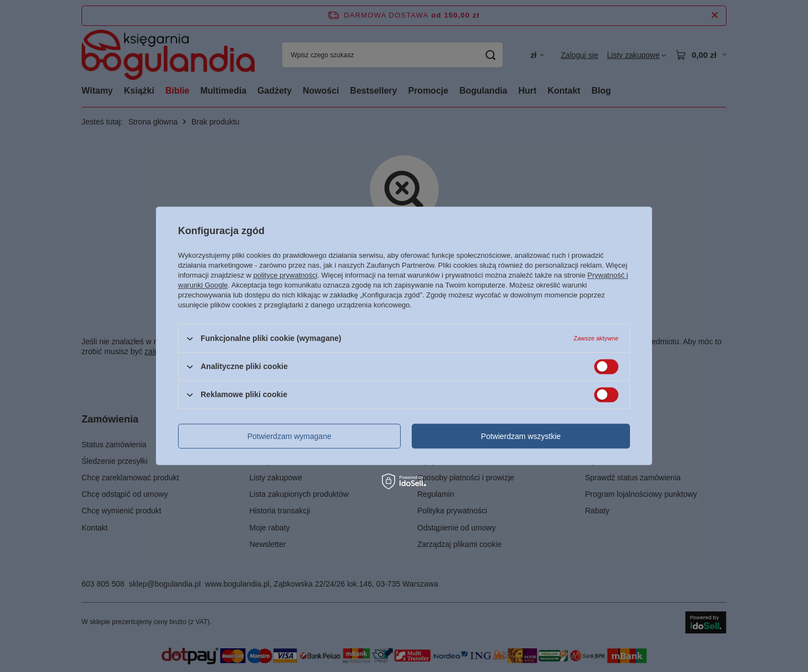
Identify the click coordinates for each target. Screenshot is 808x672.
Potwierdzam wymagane (290, 436)
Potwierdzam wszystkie (521, 436)
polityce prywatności (286, 275)
